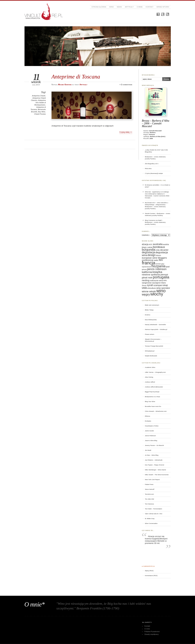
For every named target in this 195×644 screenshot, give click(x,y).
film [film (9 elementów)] (161, 260)
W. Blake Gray (150, 519)
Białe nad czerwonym (152, 305)
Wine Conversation (151, 523)
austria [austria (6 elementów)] (166, 244)
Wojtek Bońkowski (151, 356)
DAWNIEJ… (146, 235)
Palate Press (149, 484)
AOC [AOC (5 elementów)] (151, 244)
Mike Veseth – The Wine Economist (157, 475)
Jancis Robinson (150, 436)
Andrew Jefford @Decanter (154, 387)
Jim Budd (148, 450)
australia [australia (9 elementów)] (158, 244)
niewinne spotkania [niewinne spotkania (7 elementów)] (151, 275)
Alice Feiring (149, 377)
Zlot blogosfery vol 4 (152, 164)
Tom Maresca (149, 504)
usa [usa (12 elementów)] (144, 288)
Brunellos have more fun (153, 406)
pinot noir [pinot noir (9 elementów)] (147, 278)
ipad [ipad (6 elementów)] (168, 267)
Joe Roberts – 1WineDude (154, 460)
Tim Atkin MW (149, 499)
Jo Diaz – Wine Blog (152, 455)
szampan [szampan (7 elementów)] (158, 285)
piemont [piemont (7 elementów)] (164, 275)
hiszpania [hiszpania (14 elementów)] (158, 266)
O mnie (140, 7)
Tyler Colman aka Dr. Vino (154, 514)
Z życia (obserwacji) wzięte (154, 173)
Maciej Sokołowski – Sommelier (155, 325)
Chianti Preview (40, 114)
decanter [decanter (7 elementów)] (164, 250)
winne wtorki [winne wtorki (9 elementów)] (149, 291)
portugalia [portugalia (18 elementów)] (161, 277)
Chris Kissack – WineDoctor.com (156, 411)
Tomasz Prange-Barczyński (154, 346)
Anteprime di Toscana (76, 77)
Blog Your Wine (150, 401)
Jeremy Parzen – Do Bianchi (154, 445)
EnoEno (148, 315)
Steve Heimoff (150, 489)
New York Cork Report (152, 479)
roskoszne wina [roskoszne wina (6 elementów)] (156, 281)
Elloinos (147, 416)
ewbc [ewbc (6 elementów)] (156, 260)
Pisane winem (150, 334)
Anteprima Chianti (39, 96)
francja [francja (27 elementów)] (149, 263)
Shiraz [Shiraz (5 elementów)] (144, 285)
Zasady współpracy (152, 634)
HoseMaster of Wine (152, 426)
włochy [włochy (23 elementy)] (157, 294)
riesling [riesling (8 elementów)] (146, 280)
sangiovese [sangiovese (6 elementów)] (147, 283)
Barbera (153, 133)
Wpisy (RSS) (149, 571)
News (119, 7)
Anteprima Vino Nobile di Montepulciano (40, 103)
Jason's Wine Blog (151, 440)
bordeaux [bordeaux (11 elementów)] (159, 247)
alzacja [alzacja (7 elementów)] (145, 244)
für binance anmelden (152, 185)
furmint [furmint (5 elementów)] (158, 264)
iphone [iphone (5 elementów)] (144, 269)
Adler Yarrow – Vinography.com (155, 372)
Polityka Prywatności (152, 632)
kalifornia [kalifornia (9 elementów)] (147, 272)
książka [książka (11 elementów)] (157, 272)
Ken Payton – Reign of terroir (155, 465)
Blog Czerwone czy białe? (153, 220)
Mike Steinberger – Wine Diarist (155, 470)
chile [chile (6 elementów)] (158, 250)
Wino (112, 7)
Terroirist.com (149, 494)
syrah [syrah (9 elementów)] (150, 285)
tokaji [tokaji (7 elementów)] (165, 285)
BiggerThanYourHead (152, 392)
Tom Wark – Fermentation (153, 509)
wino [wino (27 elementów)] (161, 291)
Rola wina (148, 168)
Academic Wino (150, 367)
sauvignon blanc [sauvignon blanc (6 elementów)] (159, 283)
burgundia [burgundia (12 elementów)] (149, 250)
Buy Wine (42, 112)
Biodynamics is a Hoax (152, 397)
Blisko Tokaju (149, 310)
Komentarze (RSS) (151, 576)
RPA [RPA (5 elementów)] (165, 281)
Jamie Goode (149, 431)
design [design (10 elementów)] (152, 255)
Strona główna (99, 7)
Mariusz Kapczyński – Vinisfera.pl (156, 329)
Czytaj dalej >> (126, 132)
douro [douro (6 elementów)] (158, 255)
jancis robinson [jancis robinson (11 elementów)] (157, 269)
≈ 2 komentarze (126, 85)
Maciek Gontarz (150, 213)
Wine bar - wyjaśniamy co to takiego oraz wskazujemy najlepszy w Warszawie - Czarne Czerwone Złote (157, 194)
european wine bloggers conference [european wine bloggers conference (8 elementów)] (154, 259)
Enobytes (148, 421)
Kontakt (150, 7)
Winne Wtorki (163, 7)
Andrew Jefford (150, 382)
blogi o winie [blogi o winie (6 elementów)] (147, 247)
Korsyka (148, 198)
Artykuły (129, 7)
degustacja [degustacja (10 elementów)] (148, 252)
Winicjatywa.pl (150, 351)
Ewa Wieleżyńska (151, 320)
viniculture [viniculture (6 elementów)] (152, 288)
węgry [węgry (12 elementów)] (146, 294)
